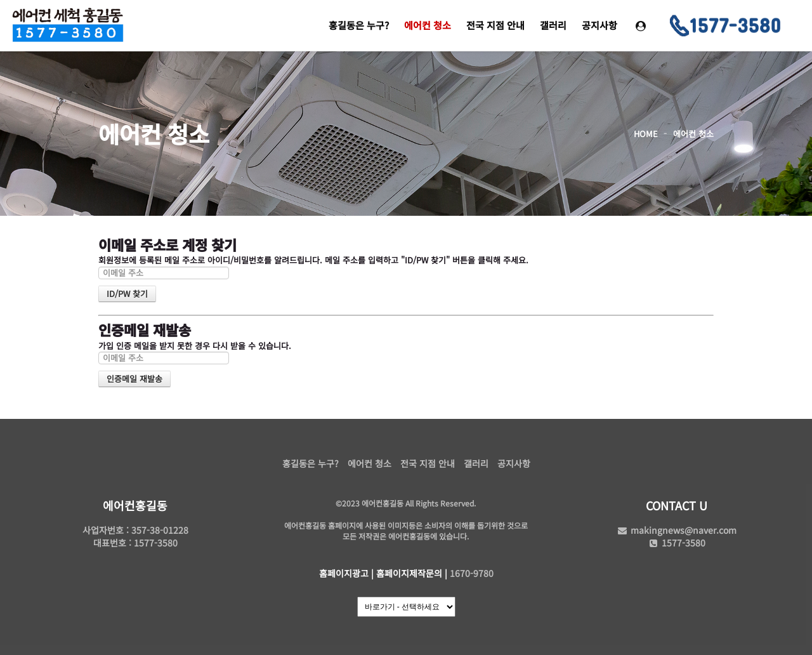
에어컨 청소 (428, 25)
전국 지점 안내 (495, 25)
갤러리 (553, 25)
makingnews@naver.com (677, 530)
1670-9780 (472, 573)
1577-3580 (677, 543)
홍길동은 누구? (359, 25)
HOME (646, 134)
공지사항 (599, 25)
